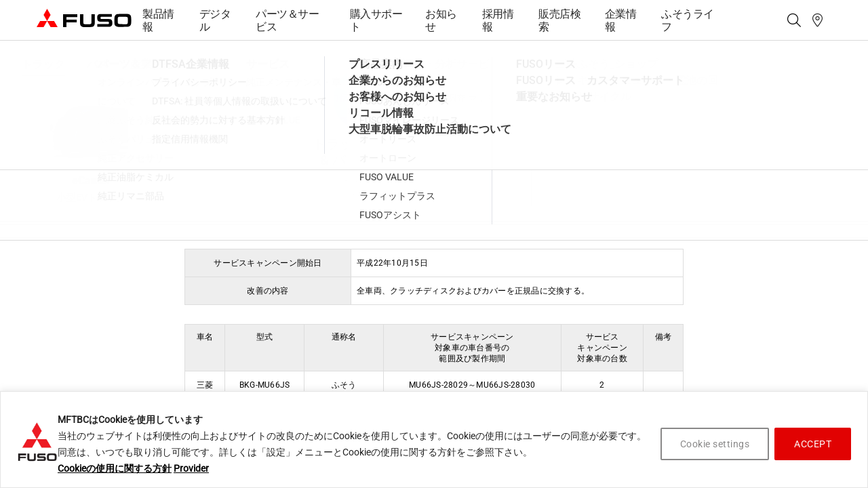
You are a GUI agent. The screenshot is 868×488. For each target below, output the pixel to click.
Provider (191, 468)
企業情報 (621, 20)
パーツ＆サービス (287, 20)
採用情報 (498, 20)
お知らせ (441, 20)
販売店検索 (559, 20)
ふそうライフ (688, 20)
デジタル (215, 20)
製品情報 (158, 20)
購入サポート (376, 20)
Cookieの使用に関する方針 (115, 468)
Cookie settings (715, 444)
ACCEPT (813, 444)
